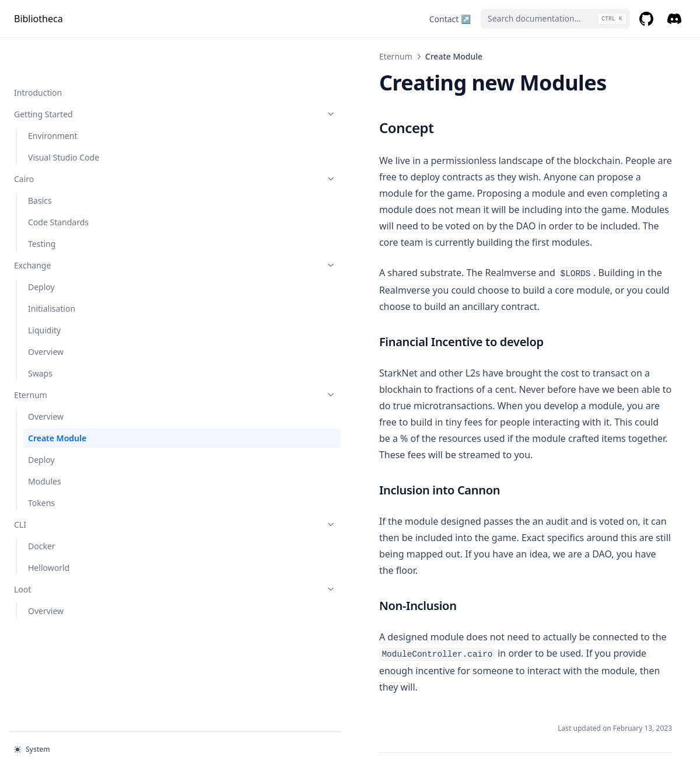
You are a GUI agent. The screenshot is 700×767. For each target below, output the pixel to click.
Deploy (41, 251)
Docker (42, 510)
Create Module (57, 402)
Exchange (74, 229)
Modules (45, 445)
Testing (42, 208)
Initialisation (52, 272)
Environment (52, 100)
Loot (74, 553)
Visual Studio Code (64, 121)
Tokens (41, 467)
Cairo (74, 143)
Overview (46, 315)
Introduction (38, 56)
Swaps (40, 337)
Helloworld (49, 531)
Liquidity (44, 294)
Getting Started (74, 78)
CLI (74, 488)
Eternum (74, 359)
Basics (40, 164)
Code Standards (58, 186)
